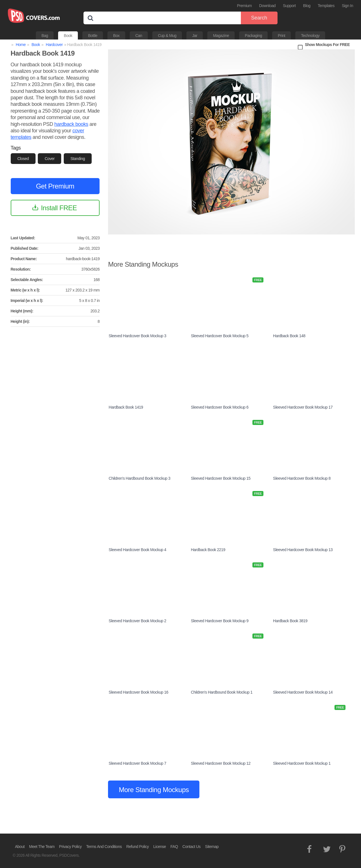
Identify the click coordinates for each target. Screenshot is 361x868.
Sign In (347, 6)
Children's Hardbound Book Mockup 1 (222, 692)
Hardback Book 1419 (126, 407)
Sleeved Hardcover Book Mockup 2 (137, 621)
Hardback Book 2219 (208, 550)
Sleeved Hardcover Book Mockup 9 (220, 621)
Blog (307, 6)
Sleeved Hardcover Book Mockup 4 (137, 550)
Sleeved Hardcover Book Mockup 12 (221, 763)
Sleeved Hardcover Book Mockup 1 (302, 763)
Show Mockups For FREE (327, 45)
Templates (326, 6)
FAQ (174, 847)
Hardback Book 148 (289, 336)
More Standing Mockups (154, 790)
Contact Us (191, 847)
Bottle (93, 36)
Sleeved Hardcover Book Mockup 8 (302, 478)
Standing (78, 159)
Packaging (253, 36)
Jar (195, 36)
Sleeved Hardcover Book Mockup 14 (303, 692)
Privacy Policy (70, 847)
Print (281, 36)
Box (116, 36)
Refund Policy (138, 847)
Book (68, 36)
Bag (45, 36)
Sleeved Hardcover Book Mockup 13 (303, 550)
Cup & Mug (167, 36)
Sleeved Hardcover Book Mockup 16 (138, 692)
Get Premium (55, 186)
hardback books (71, 124)
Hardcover (54, 45)
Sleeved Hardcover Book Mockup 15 (221, 478)
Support (289, 6)
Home (21, 45)
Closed (23, 159)
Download (267, 6)
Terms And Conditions (104, 847)
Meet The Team (42, 847)
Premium (244, 6)
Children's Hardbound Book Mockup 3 (139, 478)
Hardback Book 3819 (290, 621)
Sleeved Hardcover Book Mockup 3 (137, 336)
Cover (49, 159)
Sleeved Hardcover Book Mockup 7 (137, 763)
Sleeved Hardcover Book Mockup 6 (220, 407)
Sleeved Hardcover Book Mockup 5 (220, 336)
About (20, 847)
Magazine (221, 36)
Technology (310, 36)
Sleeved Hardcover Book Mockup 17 (303, 407)
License (160, 847)
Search (259, 18)
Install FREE (59, 208)
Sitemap (212, 847)
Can (139, 36)
